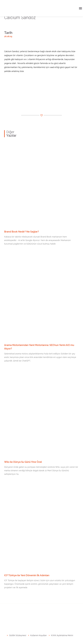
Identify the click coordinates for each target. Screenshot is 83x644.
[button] (81, 8)
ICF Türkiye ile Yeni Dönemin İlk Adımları (27, 575)
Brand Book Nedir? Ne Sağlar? (21, 232)
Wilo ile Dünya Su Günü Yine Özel (23, 462)
